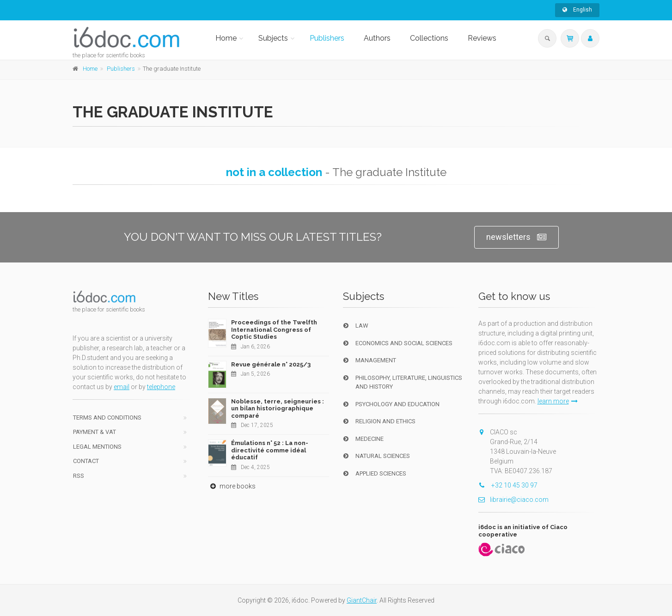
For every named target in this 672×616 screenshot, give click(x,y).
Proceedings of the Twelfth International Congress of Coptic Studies (274, 329)
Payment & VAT (95, 432)
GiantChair (362, 600)
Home (226, 38)
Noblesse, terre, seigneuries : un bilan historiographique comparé (278, 409)
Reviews (482, 38)
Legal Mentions (97, 447)
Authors (377, 38)
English (577, 10)
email (122, 387)
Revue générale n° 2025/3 (271, 364)
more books (232, 486)
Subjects (273, 38)
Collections (429, 38)
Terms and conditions (107, 418)
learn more (558, 401)
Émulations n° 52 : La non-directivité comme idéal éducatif (270, 450)
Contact (86, 461)
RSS (79, 476)
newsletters (516, 237)
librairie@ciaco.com (513, 500)
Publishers (327, 38)
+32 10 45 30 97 (508, 485)
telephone (161, 387)
